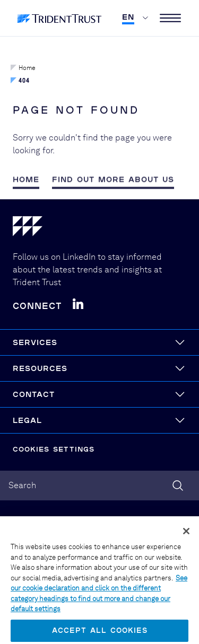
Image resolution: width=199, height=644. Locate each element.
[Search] (178, 486)
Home (23, 68)
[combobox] (99, 486)
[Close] (186, 536)
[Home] (99, 228)
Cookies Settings (54, 449)
